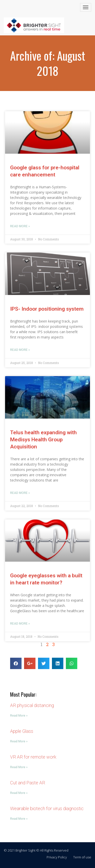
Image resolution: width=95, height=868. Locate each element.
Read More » (20, 226)
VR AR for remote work (33, 757)
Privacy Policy (57, 857)
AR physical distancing (32, 705)
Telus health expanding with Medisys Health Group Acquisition (43, 440)
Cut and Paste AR (28, 783)
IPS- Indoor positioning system (47, 309)
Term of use (82, 857)
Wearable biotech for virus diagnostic (47, 808)
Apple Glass (22, 731)
